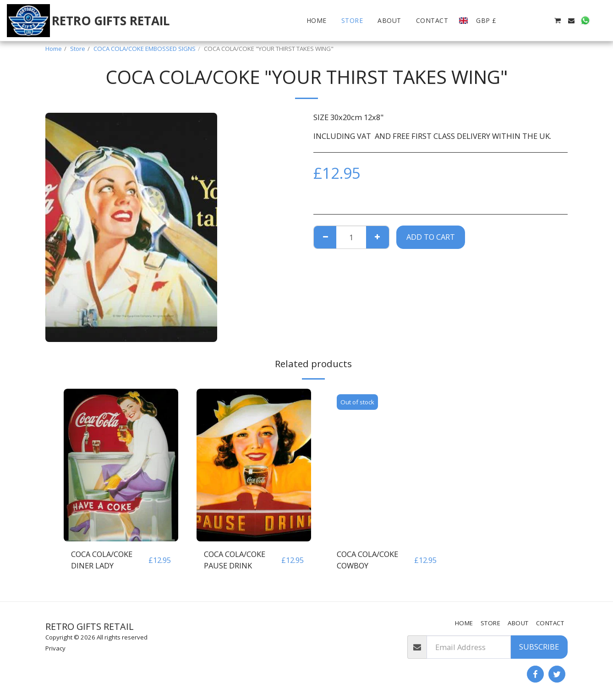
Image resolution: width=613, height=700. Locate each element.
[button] (516, 21)
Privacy (55, 648)
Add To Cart (431, 237)
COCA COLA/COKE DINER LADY (102, 560)
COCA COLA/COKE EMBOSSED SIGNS (145, 49)
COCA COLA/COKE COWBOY (367, 560)
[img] (121, 465)
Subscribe (539, 647)
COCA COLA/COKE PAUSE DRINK (235, 560)
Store (78, 49)
